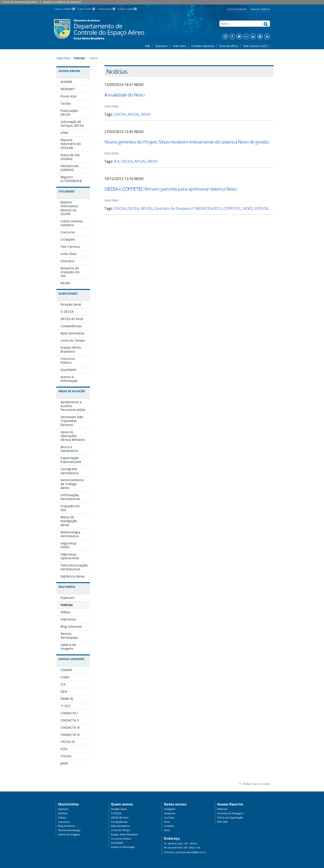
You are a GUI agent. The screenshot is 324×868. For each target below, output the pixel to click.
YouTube (169, 818)
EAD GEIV (223, 822)
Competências (119, 822)
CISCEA (120, 114)
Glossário (161, 46)
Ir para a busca (107, 9)
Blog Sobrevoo (67, 826)
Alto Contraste (237, 9)
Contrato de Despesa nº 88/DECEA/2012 (188, 209)
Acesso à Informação (123, 847)
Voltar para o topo (256, 784)
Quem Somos (68, 294)
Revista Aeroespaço (69, 830)
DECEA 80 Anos (120, 818)
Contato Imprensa (203, 46)
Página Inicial (63, 58)
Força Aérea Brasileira (89, 38)
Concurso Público (121, 839)
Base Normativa (120, 826)
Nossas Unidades (71, 659)
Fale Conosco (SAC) (255, 46)
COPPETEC (232, 209)
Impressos (64, 822)
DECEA (127, 161)
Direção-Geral (119, 809)
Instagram (170, 809)
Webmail (222, 809)
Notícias (63, 813)
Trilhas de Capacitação (230, 818)
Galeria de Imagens (69, 834)
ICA (117, 161)
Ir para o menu (87, 9)
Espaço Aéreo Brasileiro (124, 834)
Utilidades (66, 191)
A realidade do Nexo (125, 95)
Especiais (63, 809)
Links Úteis (179, 46)
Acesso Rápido (69, 71)
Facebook (170, 813)
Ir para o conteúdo (65, 9)
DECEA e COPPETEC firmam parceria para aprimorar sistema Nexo (171, 189)
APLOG (133, 114)
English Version (260, 9)
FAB (147, 46)
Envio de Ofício (229, 46)
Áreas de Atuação (72, 391)
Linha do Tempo (120, 830)
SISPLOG (261, 209)
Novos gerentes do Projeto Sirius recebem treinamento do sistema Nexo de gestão (187, 142)
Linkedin (169, 826)
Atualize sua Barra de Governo (62, 2)
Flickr (167, 822)
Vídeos (62, 818)
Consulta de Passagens (230, 813)
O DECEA (116, 813)
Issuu (167, 830)
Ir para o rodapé (127, 9)
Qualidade (117, 843)
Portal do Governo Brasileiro (20, 2)
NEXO (146, 114)
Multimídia (67, 587)
